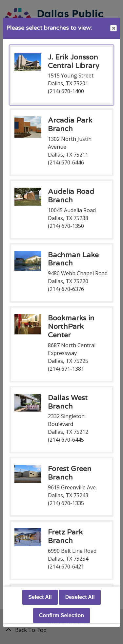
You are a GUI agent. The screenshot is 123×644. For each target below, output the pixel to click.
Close (113, 28)
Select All (40, 597)
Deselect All (80, 597)
